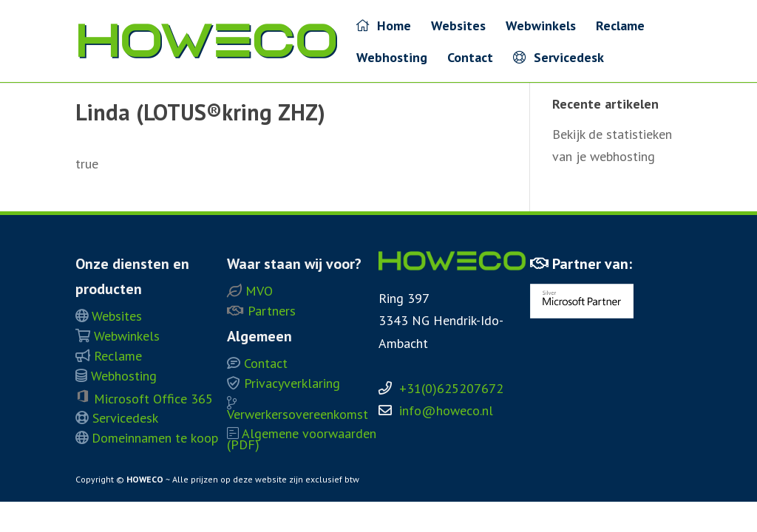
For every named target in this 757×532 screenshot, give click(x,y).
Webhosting (392, 59)
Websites (458, 27)
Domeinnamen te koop (147, 438)
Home (384, 26)
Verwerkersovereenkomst (298, 409)
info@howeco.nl (446, 410)
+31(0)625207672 (451, 388)
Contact (470, 59)
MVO (250, 291)
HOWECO (145, 479)
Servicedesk (559, 58)
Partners (261, 311)
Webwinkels (541, 27)
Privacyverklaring (284, 383)
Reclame (620, 27)
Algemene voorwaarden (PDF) (302, 439)
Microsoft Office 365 (144, 399)
